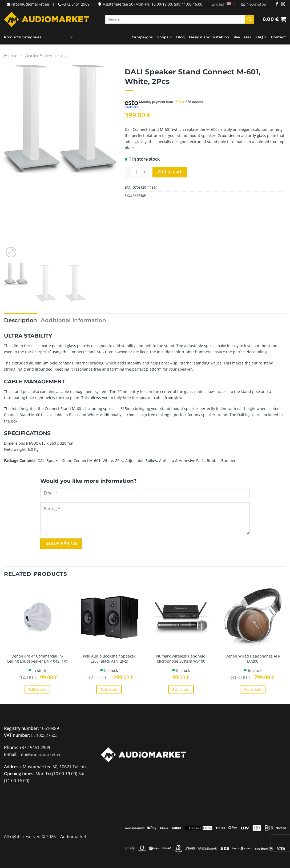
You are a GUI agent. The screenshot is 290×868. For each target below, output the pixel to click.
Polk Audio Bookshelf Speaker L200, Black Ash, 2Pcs (109, 659)
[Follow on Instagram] (283, 4)
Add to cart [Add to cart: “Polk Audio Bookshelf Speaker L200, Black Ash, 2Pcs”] (109, 689)
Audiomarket (73, 837)
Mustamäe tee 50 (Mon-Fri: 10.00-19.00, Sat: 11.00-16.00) (151, 4)
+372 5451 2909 (76, 4)
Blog (180, 37)
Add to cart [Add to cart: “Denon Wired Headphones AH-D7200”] (253, 689)
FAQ (261, 37)
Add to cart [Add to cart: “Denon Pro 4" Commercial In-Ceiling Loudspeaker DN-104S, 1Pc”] (37, 689)
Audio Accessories (45, 55)
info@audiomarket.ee (30, 4)
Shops (165, 37)
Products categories (23, 37)
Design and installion (209, 37)
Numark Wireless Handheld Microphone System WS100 (181, 659)
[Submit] (249, 19)
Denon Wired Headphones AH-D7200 (253, 659)
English (223, 4)
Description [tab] (21, 320)
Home (11, 55)
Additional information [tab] (73, 320)
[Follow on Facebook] (277, 4)
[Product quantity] (136, 172)
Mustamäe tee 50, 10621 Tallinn (54, 767)
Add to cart (170, 172)
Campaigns (142, 37)
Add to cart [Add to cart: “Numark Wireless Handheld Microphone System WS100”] (181, 689)
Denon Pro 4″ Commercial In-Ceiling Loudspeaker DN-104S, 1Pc (37, 659)
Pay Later (242, 37)
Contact (279, 37)
